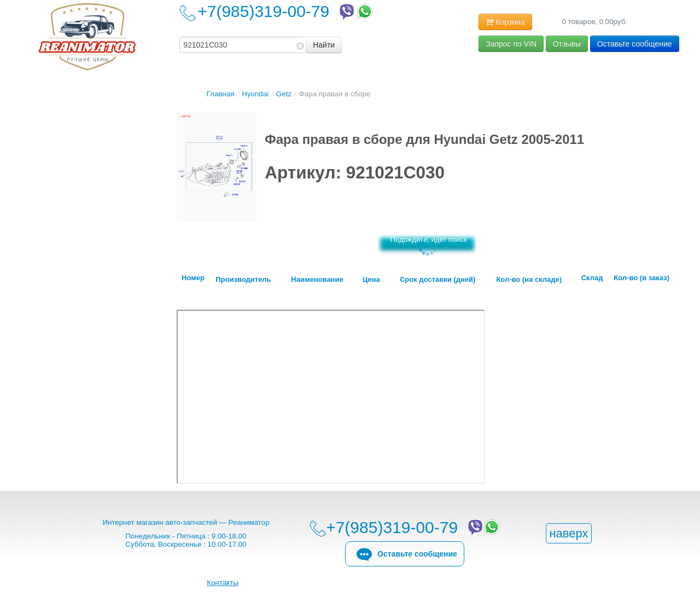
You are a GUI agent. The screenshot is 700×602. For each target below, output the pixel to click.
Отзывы (567, 44)
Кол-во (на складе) (529, 280)
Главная (221, 94)
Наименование (317, 280)
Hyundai (255, 94)
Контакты (223, 583)
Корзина (505, 22)
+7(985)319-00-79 (286, 11)
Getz (284, 94)
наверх (568, 533)
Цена (371, 280)
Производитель (243, 280)
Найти (324, 45)
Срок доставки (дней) (437, 280)
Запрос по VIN (511, 44)
